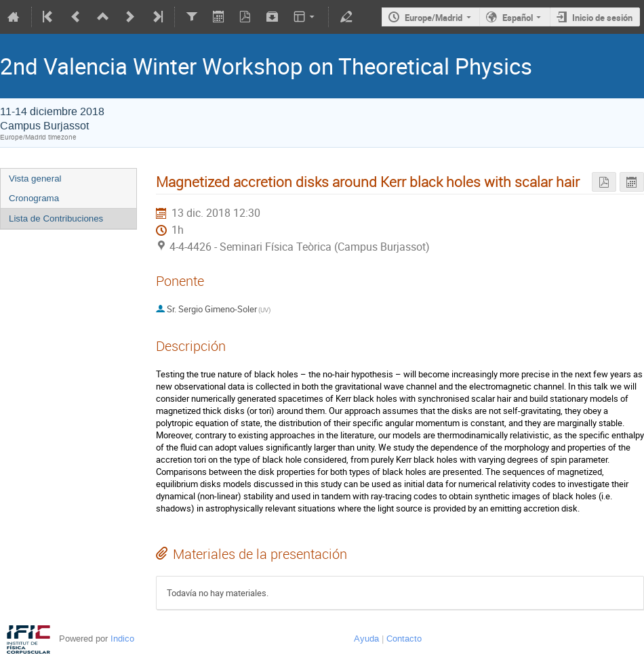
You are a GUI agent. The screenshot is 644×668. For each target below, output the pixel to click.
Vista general (35, 179)
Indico (122, 639)
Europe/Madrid (434, 18)
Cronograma (34, 198)
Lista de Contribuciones (56, 218)
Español (518, 18)
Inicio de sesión (602, 18)
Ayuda (366, 639)
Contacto (404, 639)
